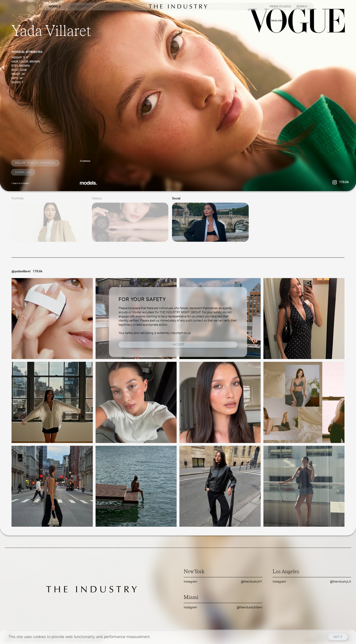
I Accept (178, 344)
